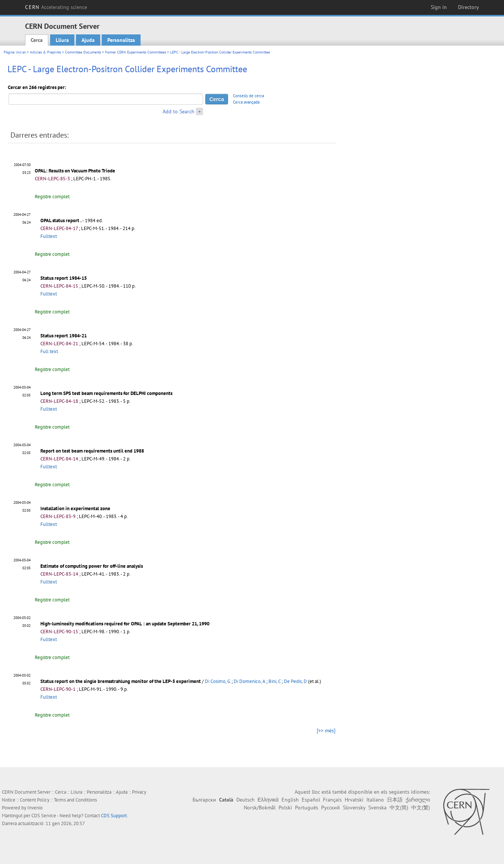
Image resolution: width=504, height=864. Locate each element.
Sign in (439, 7)
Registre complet (52, 197)
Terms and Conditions (75, 800)
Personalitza (121, 40)
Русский (331, 808)
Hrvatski (354, 800)
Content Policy (35, 800)
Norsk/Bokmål (260, 808)
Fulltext (49, 236)
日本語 (395, 800)
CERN (56, 7)
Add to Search (179, 111)
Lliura (62, 40)
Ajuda (88, 40)
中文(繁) (421, 808)
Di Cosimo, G (218, 681)
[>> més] (326, 730)
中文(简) (399, 808)
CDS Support (114, 816)
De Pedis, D (295, 681)
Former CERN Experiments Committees (136, 52)
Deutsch (245, 800)
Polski (285, 808)
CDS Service (44, 816)
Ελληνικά (268, 800)
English (290, 800)
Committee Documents (83, 52)
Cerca (37, 40)
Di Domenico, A (249, 681)
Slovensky (354, 808)
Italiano (375, 800)
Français (332, 800)
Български (204, 800)
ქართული (418, 800)
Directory (468, 7)
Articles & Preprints (45, 52)
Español (311, 800)
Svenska (377, 808)
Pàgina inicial (15, 52)
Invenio (35, 808)
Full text (49, 351)
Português (307, 808)
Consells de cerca (248, 96)
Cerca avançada (246, 102)
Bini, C (274, 681)
